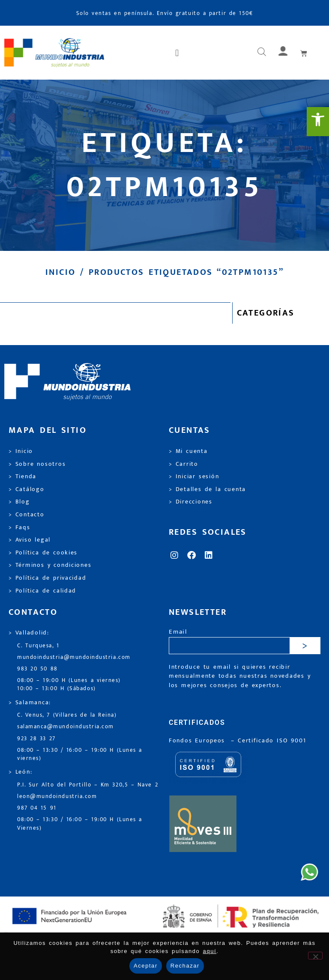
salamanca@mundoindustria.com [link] (66, 727)
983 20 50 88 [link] (37, 669)
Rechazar (185, 966)
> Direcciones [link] (191, 502)
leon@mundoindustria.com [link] (57, 797)
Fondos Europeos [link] (198, 741)
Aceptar (146, 966)
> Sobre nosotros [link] (37, 464)
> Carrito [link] (184, 464)
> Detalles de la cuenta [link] (207, 489)
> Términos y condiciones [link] (50, 565)
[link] (318, 122)
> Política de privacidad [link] (47, 578)
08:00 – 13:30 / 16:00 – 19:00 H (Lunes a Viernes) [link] (80, 824)
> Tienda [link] (22, 477)
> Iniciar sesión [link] (194, 477)
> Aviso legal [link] (30, 540)
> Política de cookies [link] (43, 553)
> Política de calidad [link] (42, 591)
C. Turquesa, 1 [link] (38, 646)
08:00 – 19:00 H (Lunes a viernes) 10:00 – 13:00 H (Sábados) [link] (69, 685)
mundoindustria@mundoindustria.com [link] (74, 657)
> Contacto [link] (27, 515)
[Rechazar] (315, 956)
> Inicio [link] (21, 451)
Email (178, 632)
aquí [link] (210, 951)
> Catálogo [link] (27, 489)
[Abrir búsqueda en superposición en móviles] (262, 53)
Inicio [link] (60, 272)
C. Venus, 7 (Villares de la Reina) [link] (67, 715)
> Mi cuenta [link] (188, 451)
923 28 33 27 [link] (36, 739)
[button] (178, 53)
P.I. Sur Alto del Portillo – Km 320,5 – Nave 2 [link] (88, 785)
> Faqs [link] (19, 527)
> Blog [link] (19, 502)
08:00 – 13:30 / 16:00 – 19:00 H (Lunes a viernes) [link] (80, 754)
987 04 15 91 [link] (37, 808)
